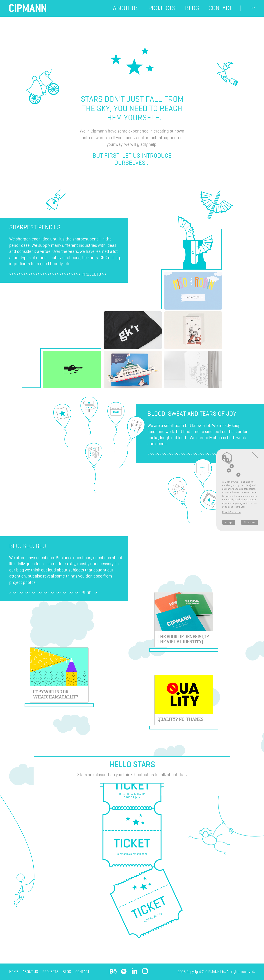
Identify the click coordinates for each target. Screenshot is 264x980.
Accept (229, 522)
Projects (162, 8)
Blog (192, 8)
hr (253, 8)
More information (231, 512)
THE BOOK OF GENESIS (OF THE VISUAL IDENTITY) (183, 639)
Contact (220, 8)
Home (14, 972)
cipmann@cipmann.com (132, 854)
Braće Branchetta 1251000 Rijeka (132, 796)
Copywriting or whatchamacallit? (56, 694)
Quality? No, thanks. (181, 719)
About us (126, 8)
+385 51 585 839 (153, 917)
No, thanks (250, 522)
